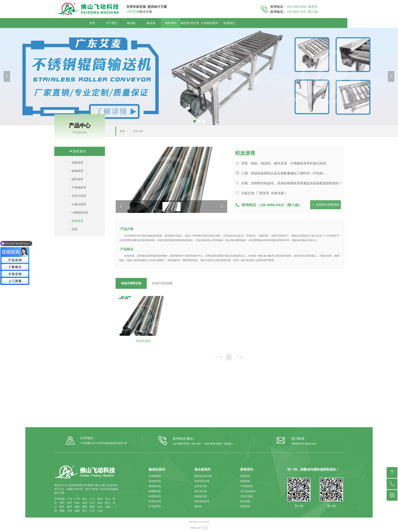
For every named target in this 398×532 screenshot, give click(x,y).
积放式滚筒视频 (162, 283)
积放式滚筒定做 (131, 283)
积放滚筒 (138, 131)
